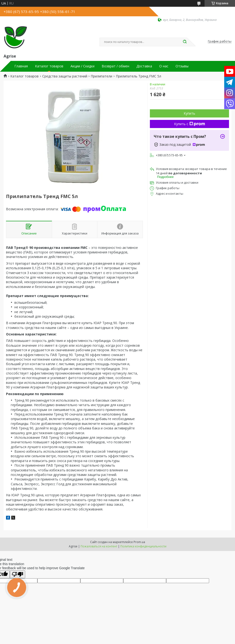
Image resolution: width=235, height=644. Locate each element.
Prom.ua (139, 542)
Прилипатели (101, 76)
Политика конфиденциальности (143, 546)
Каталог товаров (49, 66)
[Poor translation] (18, 574)
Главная (21, 66)
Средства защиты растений (65, 76)
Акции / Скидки (82, 66)
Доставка (144, 66)
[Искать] (185, 42)
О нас (164, 66)
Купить (189, 113)
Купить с (190, 124)
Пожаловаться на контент (99, 546)
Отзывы (182, 66)
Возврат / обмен (115, 66)
